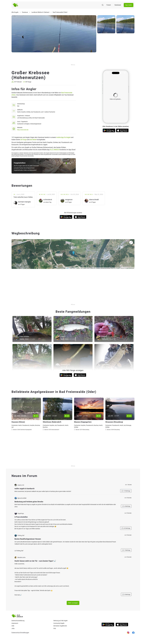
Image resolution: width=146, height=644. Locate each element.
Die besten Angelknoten (60, 626)
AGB (13, 626)
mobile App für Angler (63, 137)
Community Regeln (59, 623)
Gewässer (118, 5)
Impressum (15, 623)
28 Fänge (23, 140)
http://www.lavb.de (23, 130)
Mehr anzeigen (73, 603)
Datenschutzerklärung (18, 621)
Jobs (13, 628)
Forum (109, 5)
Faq (55, 628)
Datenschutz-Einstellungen (20, 633)
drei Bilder (33, 140)
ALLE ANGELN (55, 150)
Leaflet (67, 268)
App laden (129, 5)
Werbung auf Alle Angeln (60, 621)
